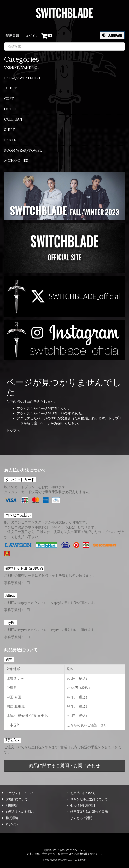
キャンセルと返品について (87, 799)
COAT (9, 99)
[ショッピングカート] (46, 36)
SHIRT (10, 130)
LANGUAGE (112, 35)
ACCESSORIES (16, 161)
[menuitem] (64, 69)
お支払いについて (81, 793)
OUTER (10, 109)
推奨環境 (10, 818)
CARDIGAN (13, 119)
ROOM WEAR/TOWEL (23, 150)
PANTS (10, 140)
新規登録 (12, 36)
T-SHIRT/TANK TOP (22, 68)
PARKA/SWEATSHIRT (23, 78)
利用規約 (10, 806)
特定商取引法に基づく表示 (87, 812)
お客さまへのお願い (18, 812)
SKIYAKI (82, 860)
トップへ (13, 430)
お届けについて (15, 799)
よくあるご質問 (79, 818)
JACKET (11, 88)
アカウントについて (18, 793)
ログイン (32, 36)
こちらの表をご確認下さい (87, 725)
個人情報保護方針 (81, 806)
